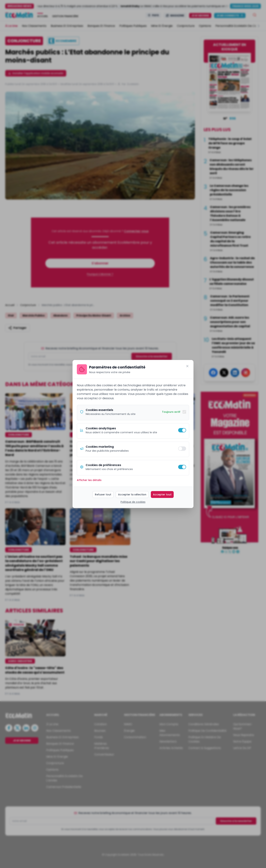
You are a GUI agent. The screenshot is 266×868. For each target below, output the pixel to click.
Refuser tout (103, 495)
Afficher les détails (89, 480)
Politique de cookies (133, 502)
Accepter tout (162, 495)
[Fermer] (187, 366)
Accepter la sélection (132, 495)
